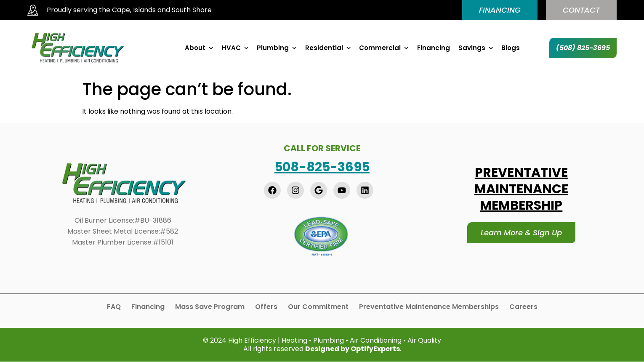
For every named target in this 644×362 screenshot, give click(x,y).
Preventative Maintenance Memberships (429, 307)
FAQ (114, 307)
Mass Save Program (210, 307)
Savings (476, 48)
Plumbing (277, 48)
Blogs (511, 48)
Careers (523, 307)
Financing (434, 48)
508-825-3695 (322, 167)
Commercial (384, 48)
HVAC (235, 48)
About (199, 48)
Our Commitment (318, 307)
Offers (266, 307)
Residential (328, 48)
